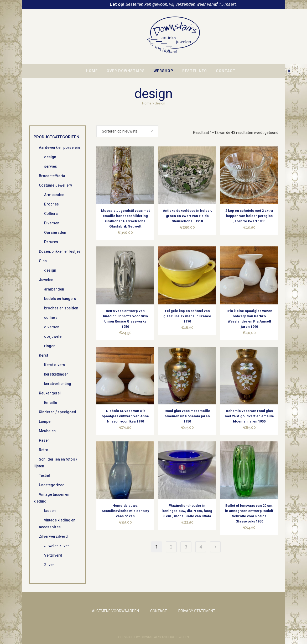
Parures (51, 242)
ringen (50, 346)
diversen (52, 327)
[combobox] (127, 131)
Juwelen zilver (57, 546)
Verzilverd (53, 555)
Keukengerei (50, 393)
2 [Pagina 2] (171, 547)
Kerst (43, 355)
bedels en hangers (60, 299)
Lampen (46, 421)
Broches (51, 204)
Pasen (44, 440)
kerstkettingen (56, 374)
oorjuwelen (54, 336)
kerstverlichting (58, 384)
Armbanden (54, 195)
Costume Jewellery (55, 185)
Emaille (51, 403)
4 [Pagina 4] (201, 547)
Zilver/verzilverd (53, 536)
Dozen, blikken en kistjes (60, 251)
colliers (51, 318)
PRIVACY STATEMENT (197, 611)
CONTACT (159, 611)
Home (147, 103)
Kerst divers (55, 365)
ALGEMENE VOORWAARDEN (115, 611)
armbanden (54, 289)
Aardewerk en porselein (59, 147)
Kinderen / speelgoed (58, 412)
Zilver (49, 565)
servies (51, 166)
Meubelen (47, 431)
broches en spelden (61, 308)
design (50, 157)
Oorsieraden (55, 233)
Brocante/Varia (52, 176)
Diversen (52, 223)
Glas (43, 261)
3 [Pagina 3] (186, 547)
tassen (50, 511)
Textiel (44, 476)
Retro (44, 450)
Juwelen (46, 280)
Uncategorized (52, 485)
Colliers (51, 214)
